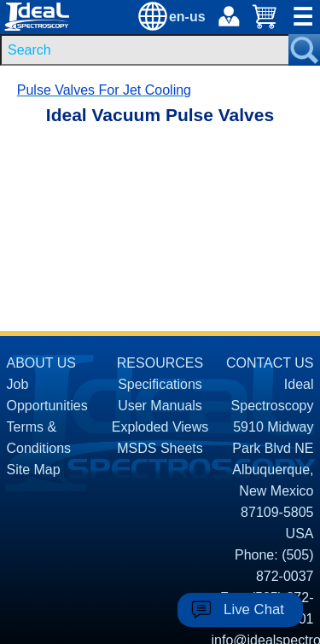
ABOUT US (42, 363)
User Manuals (160, 406)
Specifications (160, 384)
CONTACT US (270, 363)
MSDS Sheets (160, 448)
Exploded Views (160, 427)
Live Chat (254, 609)
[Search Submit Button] (304, 50)
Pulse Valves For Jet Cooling (104, 90)
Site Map (34, 470)
